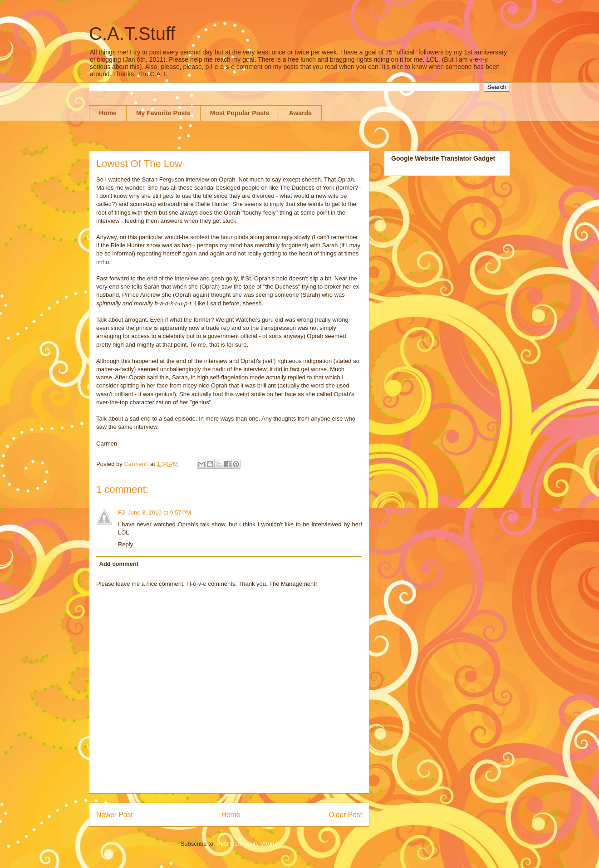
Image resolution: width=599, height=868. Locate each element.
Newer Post (115, 815)
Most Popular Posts (240, 113)
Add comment (119, 564)
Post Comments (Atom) (247, 844)
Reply (125, 544)
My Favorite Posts (163, 113)
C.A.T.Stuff (132, 34)
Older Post (345, 815)
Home (108, 113)
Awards (300, 113)
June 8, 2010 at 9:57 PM (159, 512)
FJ (121, 512)
